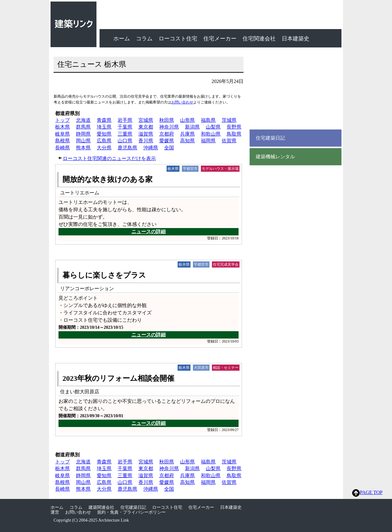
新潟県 (192, 127)
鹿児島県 (127, 148)
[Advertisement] (296, 89)
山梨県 (213, 127)
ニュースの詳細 (149, 232)
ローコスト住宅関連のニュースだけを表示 (109, 158)
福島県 (208, 120)
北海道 (83, 120)
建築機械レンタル (275, 157)
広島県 (104, 141)
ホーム (122, 39)
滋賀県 (146, 134)
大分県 (104, 148)
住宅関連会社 (259, 39)
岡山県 (83, 141)
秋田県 (167, 120)
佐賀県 (229, 141)
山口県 (125, 141)
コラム (144, 39)
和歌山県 (211, 134)
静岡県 (83, 134)
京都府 (167, 134)
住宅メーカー (220, 39)
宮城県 (146, 120)
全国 (169, 148)
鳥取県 (234, 134)
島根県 (62, 141)
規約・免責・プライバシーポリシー (131, 512)
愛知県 (104, 134)
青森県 (104, 120)
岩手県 (125, 120)
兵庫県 (187, 134)
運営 (55, 512)
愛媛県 (167, 141)
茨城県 (229, 120)
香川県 (146, 141)
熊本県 (83, 148)
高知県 (187, 141)
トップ (62, 120)
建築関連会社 (101, 507)
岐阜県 (62, 134)
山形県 (187, 120)
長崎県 (62, 148)
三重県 (125, 134)
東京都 (146, 127)
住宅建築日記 (270, 138)
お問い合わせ (182, 102)
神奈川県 (169, 127)
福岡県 (208, 141)
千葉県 (125, 127)
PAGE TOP (367, 493)
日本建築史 (296, 39)
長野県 (234, 127)
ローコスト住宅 (178, 39)
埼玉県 (104, 127)
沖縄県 (151, 148)
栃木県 (62, 127)
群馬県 (83, 127)
